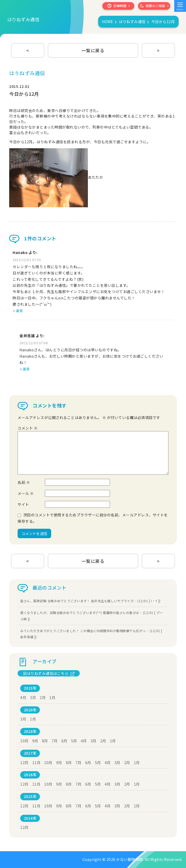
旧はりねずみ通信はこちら (46, 673)
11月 (36, 763)
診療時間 (116, 6)
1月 (52, 697)
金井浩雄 (27, 336)
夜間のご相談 (154, 6)
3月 (33, 697)
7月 (55, 741)
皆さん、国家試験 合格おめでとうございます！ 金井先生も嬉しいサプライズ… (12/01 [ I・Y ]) (90, 601)
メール (26, 493)
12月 (24, 763)
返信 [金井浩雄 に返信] (26, 369)
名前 (24, 482)
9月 (35, 741)
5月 (74, 741)
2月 (43, 697)
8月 (45, 741)
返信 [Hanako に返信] (19, 311)
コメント (28, 428)
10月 (24, 741)
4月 (23, 697)
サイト (23, 504)
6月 (64, 741)
